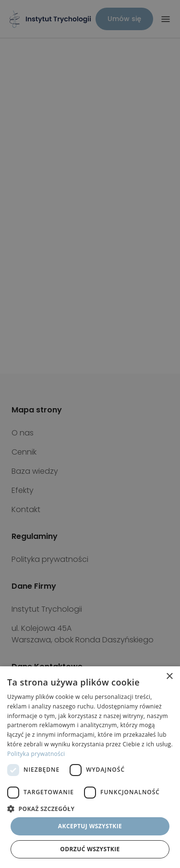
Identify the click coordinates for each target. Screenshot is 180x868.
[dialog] (90, 767)
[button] (90, 809)
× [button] (169, 677)
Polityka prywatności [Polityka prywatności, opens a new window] (36, 754)
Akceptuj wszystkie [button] (90, 826)
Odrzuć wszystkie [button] (90, 849)
